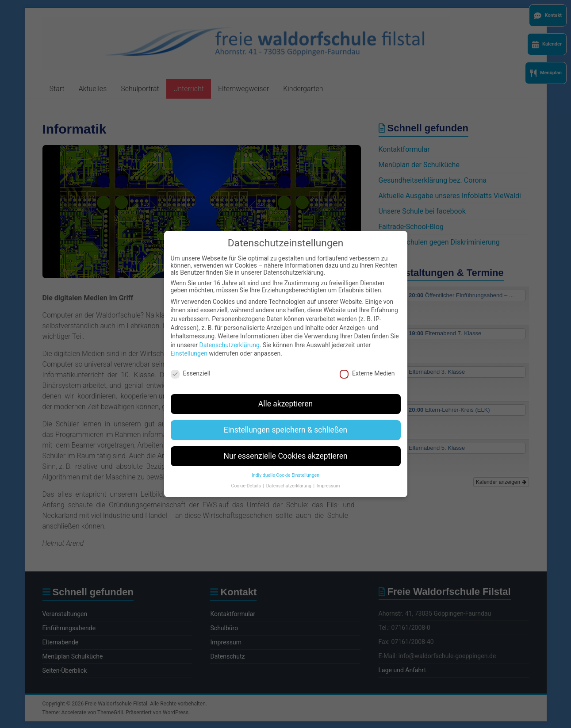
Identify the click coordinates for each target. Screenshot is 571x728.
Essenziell (191, 364)
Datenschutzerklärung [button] (289, 477)
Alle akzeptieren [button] (286, 395)
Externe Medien (367, 364)
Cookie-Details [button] (247, 477)
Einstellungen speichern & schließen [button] (285, 421)
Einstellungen (189, 345)
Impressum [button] (328, 477)
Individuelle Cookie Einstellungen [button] (285, 466)
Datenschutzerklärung (229, 336)
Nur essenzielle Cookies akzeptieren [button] (285, 447)
